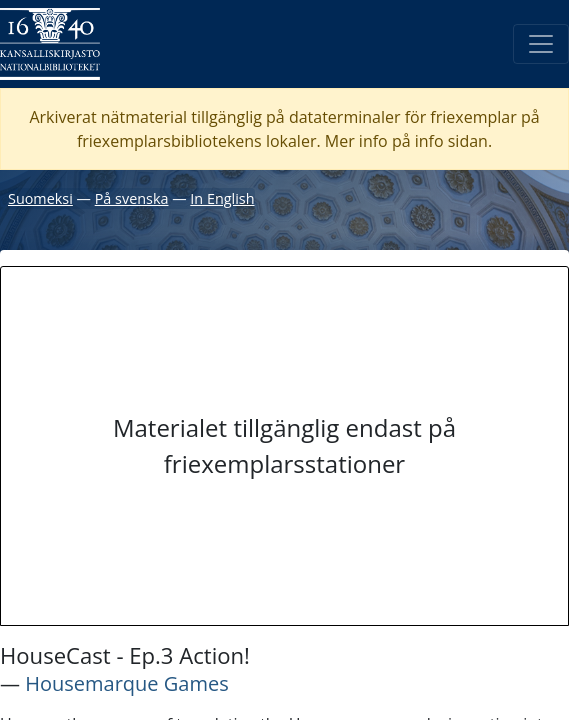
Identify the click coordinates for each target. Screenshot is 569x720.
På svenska (132, 198)
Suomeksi (40, 198)
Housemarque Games (126, 683)
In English (222, 198)
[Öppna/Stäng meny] (541, 44)
